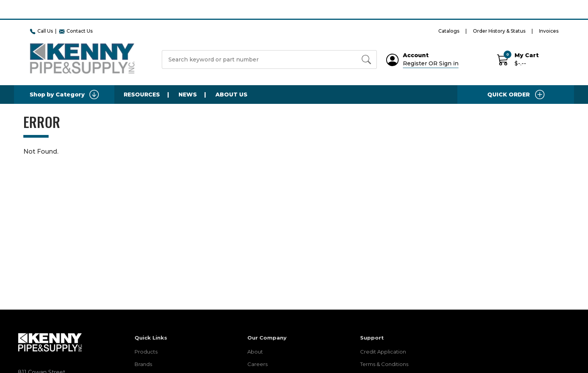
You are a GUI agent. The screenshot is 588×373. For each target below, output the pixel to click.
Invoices (549, 31)
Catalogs (449, 31)
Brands (143, 364)
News (188, 95)
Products (146, 352)
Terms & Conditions (384, 364)
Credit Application (383, 352)
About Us (231, 95)
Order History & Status (499, 31)
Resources (142, 95)
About (255, 352)
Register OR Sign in (431, 63)
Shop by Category (64, 95)
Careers (257, 364)
